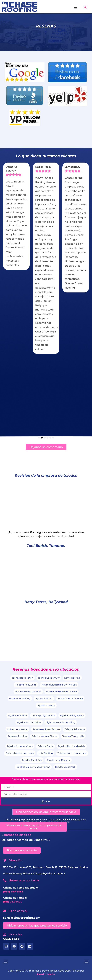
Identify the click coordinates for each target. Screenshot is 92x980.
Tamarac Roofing (17, 736)
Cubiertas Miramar (17, 729)
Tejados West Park (65, 767)
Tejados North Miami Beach (61, 692)
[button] (85, 7)
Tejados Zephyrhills (73, 736)
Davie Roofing (72, 678)
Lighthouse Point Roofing (60, 722)
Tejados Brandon (17, 715)
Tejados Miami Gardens (28, 692)
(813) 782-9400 (13, 902)
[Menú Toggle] (76, 8)
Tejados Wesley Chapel (45, 736)
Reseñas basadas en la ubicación (46, 669)
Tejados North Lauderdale (72, 753)
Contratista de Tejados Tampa (33, 767)
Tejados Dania (45, 746)
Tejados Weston (46, 705)
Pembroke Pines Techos (46, 729)
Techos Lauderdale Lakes (20, 753)
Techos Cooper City (49, 678)
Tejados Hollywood (26, 685)
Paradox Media (46, 974)
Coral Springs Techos (43, 715)
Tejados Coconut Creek (20, 746)
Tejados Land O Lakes (29, 722)
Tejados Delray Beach (72, 715)
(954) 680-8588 (13, 892)
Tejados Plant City (32, 760)
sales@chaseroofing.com (22, 918)
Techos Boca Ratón (22, 678)
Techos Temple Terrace (70, 699)
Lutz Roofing (46, 753)
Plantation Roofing (20, 699)
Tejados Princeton (75, 729)
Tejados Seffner (44, 699)
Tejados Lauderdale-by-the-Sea (59, 685)
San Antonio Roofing (58, 760)
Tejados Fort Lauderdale (72, 746)
